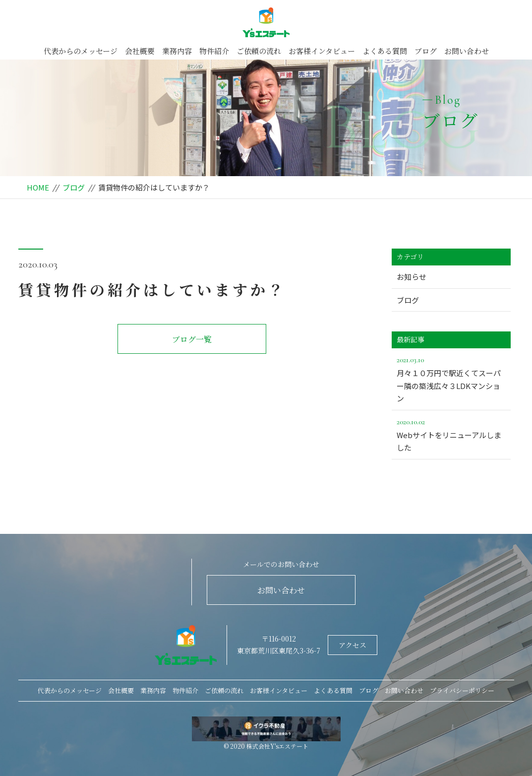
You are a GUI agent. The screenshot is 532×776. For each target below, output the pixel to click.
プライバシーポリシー (462, 690)
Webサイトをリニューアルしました (451, 434)
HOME (38, 187)
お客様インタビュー (322, 51)
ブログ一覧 (192, 339)
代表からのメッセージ (81, 51)
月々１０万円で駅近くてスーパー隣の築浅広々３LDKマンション (451, 378)
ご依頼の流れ (259, 51)
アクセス (353, 645)
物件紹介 (214, 51)
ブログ (426, 51)
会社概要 (140, 51)
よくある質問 (385, 51)
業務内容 (177, 51)
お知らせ (412, 277)
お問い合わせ (467, 51)
